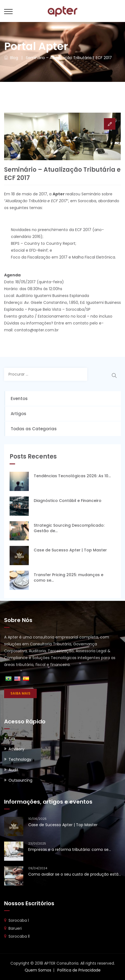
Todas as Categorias (34, 429)
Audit (13, 770)
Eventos (19, 399)
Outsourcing (20, 780)
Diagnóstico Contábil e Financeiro (68, 501)
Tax (12, 739)
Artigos (19, 414)
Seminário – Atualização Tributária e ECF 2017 (69, 58)
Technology (20, 759)
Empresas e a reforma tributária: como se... (70, 849)
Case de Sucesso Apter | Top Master (70, 550)
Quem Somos (38, 970)
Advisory (16, 749)
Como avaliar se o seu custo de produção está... (75, 874)
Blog (11, 58)
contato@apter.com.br (36, 330)
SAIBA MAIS (20, 693)
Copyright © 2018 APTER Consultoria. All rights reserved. (63, 963)
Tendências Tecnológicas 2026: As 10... (72, 476)
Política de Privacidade (79, 970)
